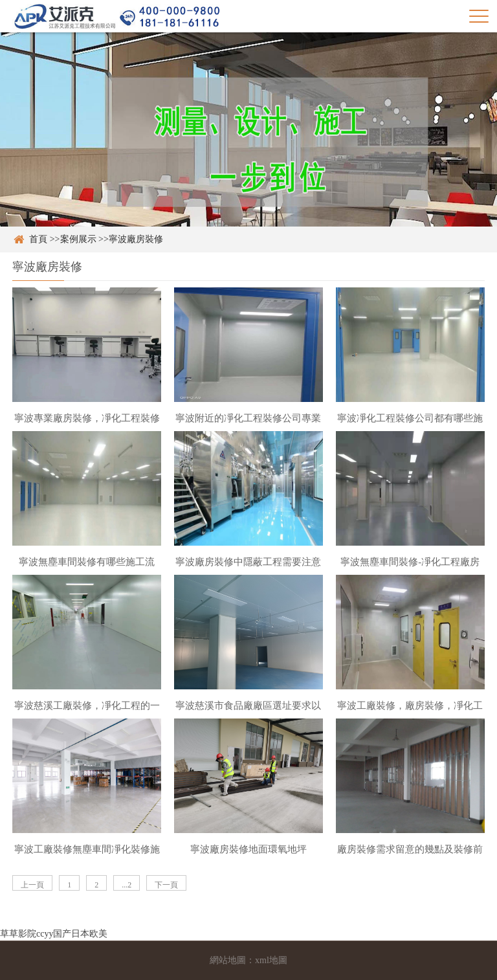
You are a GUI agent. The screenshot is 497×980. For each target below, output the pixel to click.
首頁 (38, 239)
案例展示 (78, 239)
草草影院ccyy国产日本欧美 (54, 934)
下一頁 (166, 885)
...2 (127, 885)
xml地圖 (271, 960)
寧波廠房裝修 (136, 239)
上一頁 (32, 885)
